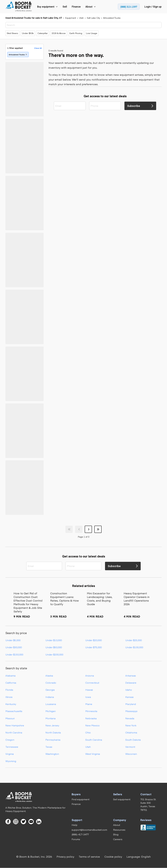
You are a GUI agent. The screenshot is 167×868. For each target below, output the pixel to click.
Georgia (50, 690)
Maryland (131, 704)
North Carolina (14, 732)
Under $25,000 (134, 640)
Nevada (130, 718)
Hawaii (89, 690)
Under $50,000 (54, 647)
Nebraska (91, 718)
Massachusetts (14, 711)
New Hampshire (15, 725)
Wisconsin (131, 754)
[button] (139, 857)
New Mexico (92, 725)
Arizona (90, 675)
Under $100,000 (134, 647)
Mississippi (131, 711)
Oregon (10, 740)
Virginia (10, 754)
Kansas (129, 697)
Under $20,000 (94, 640)
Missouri (10, 718)
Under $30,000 (14, 647)
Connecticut (92, 683)
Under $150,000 (14, 654)
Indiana (50, 697)
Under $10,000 (54, 640)
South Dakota (133, 740)
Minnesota (91, 711)
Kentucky (11, 704)
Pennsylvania (53, 740)
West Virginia (93, 754)
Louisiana (51, 704)
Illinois (9, 697)
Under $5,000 (13, 640)
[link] (19, 7)
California (11, 683)
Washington (52, 754)
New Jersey (52, 725)
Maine (89, 704)
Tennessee (12, 747)
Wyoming (11, 761)
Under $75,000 (94, 647)
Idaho (129, 690)
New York (131, 725)
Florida (9, 690)
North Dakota (53, 732)
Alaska (49, 675)
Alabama (10, 675)
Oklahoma (131, 732)
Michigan (51, 711)
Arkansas (131, 675)
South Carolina (94, 740)
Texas (49, 747)
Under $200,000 (54, 654)
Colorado (51, 683)
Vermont (130, 747)
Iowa (88, 697)
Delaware (131, 683)
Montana (50, 718)
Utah (88, 747)
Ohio (88, 732)
